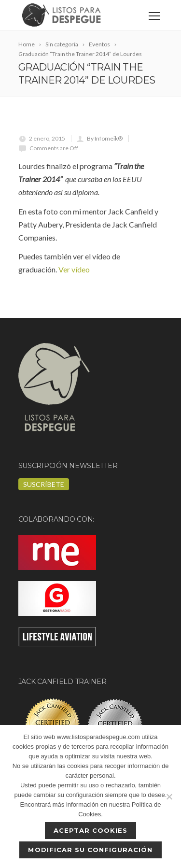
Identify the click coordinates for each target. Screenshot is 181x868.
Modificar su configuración (90, 850)
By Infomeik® (105, 138)
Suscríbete (44, 484)
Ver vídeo (74, 269)
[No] (169, 797)
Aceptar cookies (91, 830)
